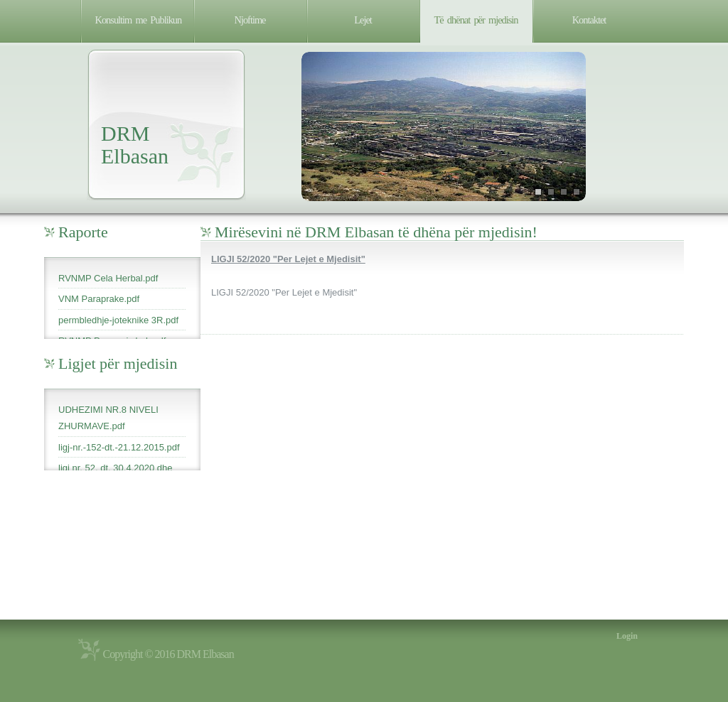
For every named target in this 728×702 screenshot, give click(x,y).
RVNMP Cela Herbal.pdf (108, 278)
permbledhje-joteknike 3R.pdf (118, 320)
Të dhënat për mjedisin (476, 20)
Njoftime (250, 20)
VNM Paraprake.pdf (99, 299)
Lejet (363, 20)
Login (627, 636)
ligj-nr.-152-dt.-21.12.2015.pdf (119, 447)
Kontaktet (589, 20)
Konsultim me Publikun (139, 20)
